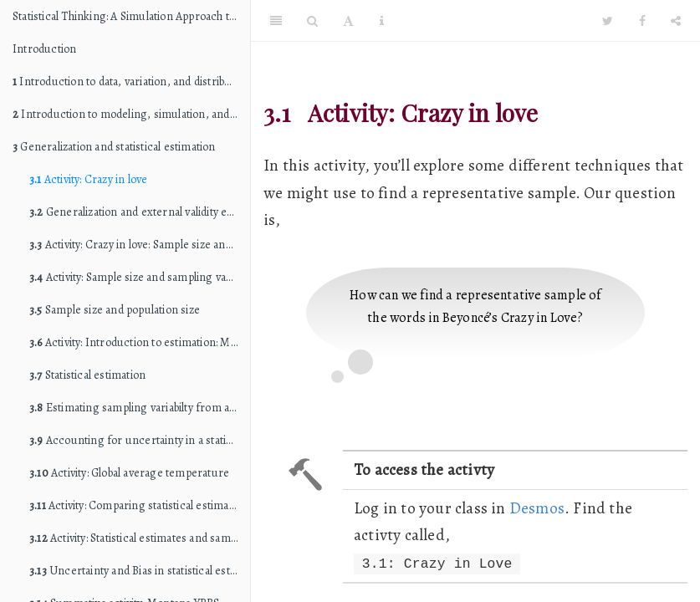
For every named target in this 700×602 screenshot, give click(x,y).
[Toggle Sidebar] (276, 21)
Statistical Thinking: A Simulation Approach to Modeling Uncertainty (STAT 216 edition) (131, 16)
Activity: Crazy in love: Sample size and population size (140, 245)
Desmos (537, 508)
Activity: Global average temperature (129, 473)
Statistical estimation (87, 375)
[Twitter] (608, 21)
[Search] (312, 21)
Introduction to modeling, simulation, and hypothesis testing (131, 114)
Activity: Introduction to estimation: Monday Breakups (140, 342)
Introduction (44, 49)
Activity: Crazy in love (88, 179)
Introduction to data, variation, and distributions (131, 82)
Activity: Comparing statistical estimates (136, 505)
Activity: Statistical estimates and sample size (140, 538)
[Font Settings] (348, 21)
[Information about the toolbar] (382, 21)
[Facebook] (642, 21)
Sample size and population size (115, 310)
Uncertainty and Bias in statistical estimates (140, 571)
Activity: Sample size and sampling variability (140, 277)
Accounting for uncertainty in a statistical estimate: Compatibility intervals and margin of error (140, 440)
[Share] (676, 21)
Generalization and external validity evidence (140, 212)
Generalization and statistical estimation (114, 147)
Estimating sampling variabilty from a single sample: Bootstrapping (140, 408)
